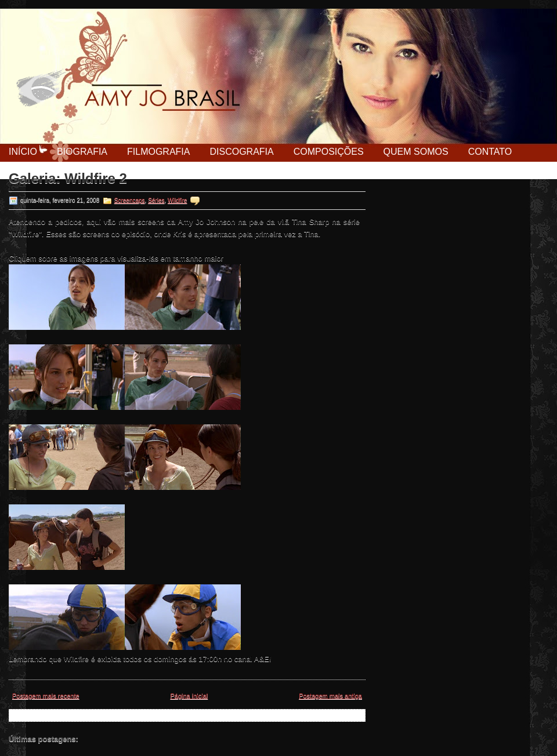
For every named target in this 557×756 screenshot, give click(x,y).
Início (23, 152)
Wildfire (177, 200)
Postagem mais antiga (330, 696)
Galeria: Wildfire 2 (68, 179)
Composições (329, 152)
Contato (490, 152)
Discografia (241, 152)
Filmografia (158, 152)
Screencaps (130, 200)
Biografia (82, 152)
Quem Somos (416, 152)
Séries (156, 200)
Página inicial (189, 696)
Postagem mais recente (46, 696)
